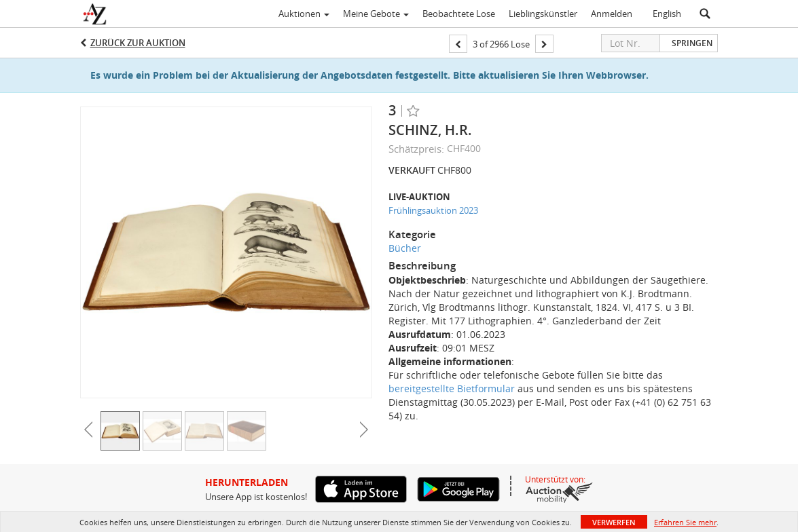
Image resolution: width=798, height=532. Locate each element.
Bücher (405, 248)
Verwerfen (614, 522)
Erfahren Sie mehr (685, 522)
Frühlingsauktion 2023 (433, 210)
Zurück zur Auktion (138, 43)
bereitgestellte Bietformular (452, 388)
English (667, 14)
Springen (692, 43)
